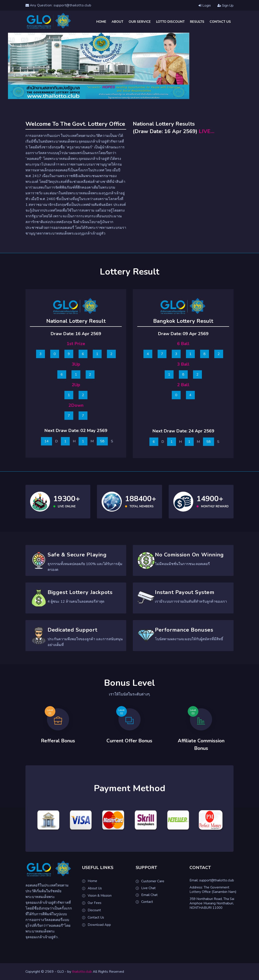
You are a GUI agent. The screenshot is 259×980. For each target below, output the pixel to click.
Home (101, 22)
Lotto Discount (170, 22)
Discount (94, 910)
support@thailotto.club (217, 880)
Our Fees (95, 903)
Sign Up (225, 6)
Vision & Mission (100, 896)
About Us (95, 888)
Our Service (140, 22)
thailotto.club (82, 972)
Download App (99, 925)
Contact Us (220, 22)
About (117, 22)
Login (205, 6)
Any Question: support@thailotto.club (58, 5)
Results (197, 22)
